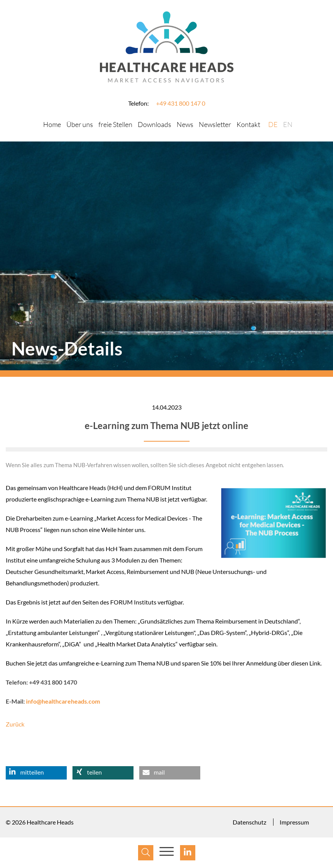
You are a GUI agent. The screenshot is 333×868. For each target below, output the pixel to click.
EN (288, 124)
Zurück (15, 724)
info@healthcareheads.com (63, 701)
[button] (36, 773)
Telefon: (138, 103)
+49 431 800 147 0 (181, 103)
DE (273, 124)
